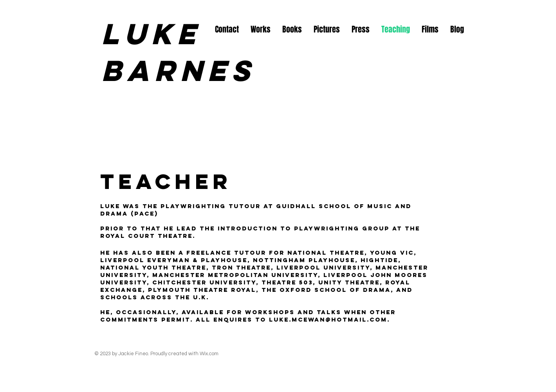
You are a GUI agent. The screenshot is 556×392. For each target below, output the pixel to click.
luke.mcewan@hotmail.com (328, 319)
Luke (151, 34)
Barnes (185, 70)
